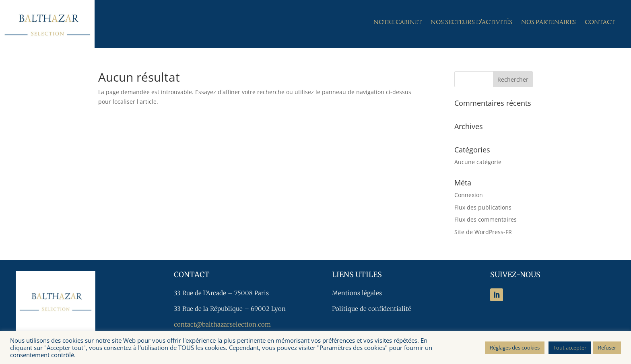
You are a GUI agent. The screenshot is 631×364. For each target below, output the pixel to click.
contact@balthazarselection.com (222, 324)
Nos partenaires (549, 23)
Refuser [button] (607, 348)
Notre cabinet (398, 23)
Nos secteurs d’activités (471, 23)
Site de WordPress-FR (483, 232)
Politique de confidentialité (372, 309)
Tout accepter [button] (570, 348)
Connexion (469, 195)
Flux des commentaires (486, 219)
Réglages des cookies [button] (515, 348)
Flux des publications (483, 207)
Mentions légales (357, 293)
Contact (600, 23)
